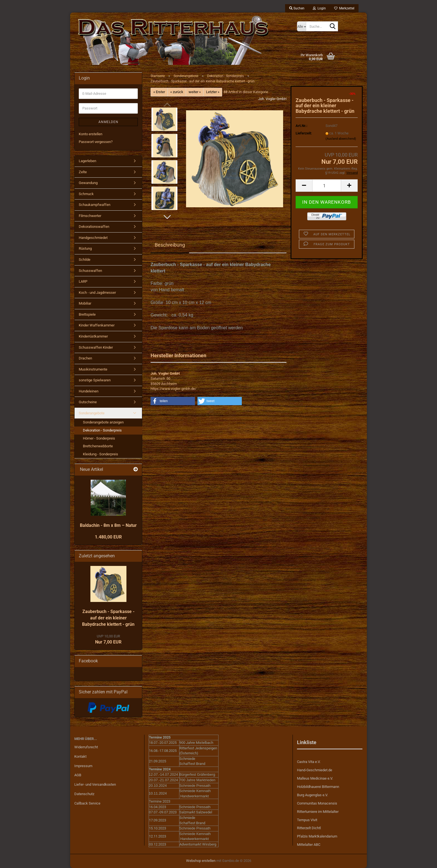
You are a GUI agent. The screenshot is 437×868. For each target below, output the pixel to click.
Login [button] (319, 8)
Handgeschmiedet (93, 238)
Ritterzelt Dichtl (309, 828)
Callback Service (87, 803)
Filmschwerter (90, 216)
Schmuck (86, 194)
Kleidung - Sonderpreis (101, 454)
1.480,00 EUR (108, 537)
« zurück (177, 92)
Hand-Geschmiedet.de (315, 770)
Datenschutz (84, 794)
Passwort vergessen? (96, 142)
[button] (167, 217)
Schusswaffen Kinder (96, 347)
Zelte (83, 172)
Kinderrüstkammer (93, 336)
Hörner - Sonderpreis (99, 438)
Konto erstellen (91, 134)
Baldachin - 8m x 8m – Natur (108, 525)
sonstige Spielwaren (95, 380)
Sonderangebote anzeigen (103, 422)
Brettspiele (87, 314)
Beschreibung (170, 245)
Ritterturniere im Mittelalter (318, 812)
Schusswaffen (90, 271)
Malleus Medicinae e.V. (315, 778)
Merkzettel (344, 8)
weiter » (195, 92)
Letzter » (213, 92)
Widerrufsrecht (86, 747)
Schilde (85, 260)
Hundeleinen (89, 391)
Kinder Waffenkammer (97, 325)
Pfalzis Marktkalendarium (317, 836)
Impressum (83, 766)
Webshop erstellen (201, 861)
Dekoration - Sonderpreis (102, 430)
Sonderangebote (92, 413)
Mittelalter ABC (309, 845)
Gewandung (88, 183)
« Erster (159, 92)
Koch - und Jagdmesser (97, 293)
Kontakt (80, 756)
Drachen (85, 358)
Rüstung (85, 248)
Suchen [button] (297, 8)
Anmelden (108, 122)
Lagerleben (87, 161)
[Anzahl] (327, 186)
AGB (78, 775)
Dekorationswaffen (94, 227)
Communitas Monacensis (317, 803)
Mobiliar (85, 303)
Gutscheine (88, 402)
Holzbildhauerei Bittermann (318, 787)
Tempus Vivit (307, 820)
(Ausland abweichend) (341, 139)
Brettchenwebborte (98, 446)
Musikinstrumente (93, 369)
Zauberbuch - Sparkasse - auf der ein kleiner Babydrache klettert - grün (108, 618)
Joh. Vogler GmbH (272, 99)
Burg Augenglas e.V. (312, 795)
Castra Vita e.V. (309, 762)
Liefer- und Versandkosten (95, 784)
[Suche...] (301, 26)
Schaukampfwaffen (95, 205)
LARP (83, 281)
